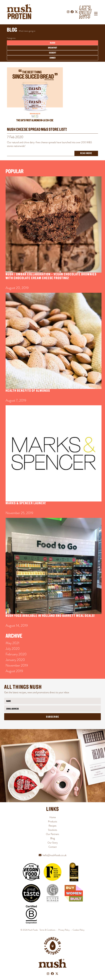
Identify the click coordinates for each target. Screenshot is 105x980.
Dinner (53, 58)
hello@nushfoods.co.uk (55, 855)
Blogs (53, 43)
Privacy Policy (64, 930)
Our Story (53, 843)
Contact (53, 847)
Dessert (53, 53)
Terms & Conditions (47, 930)
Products (53, 821)
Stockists (53, 830)
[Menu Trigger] (96, 14)
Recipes (52, 826)
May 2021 (12, 643)
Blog (52, 838)
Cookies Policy (79, 930)
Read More (86, 153)
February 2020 (16, 654)
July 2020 (13, 649)
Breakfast (53, 48)
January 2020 (15, 660)
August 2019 (14, 671)
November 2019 (17, 665)
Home (53, 817)
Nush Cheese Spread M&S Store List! (37, 130)
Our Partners (52, 834)
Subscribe (53, 717)
